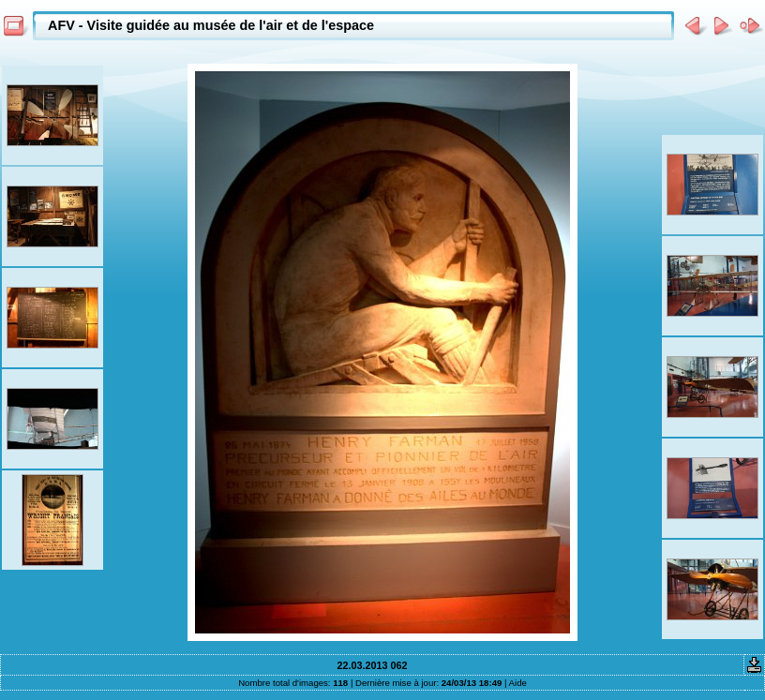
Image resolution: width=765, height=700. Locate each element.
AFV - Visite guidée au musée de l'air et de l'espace (211, 25)
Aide (518, 683)
